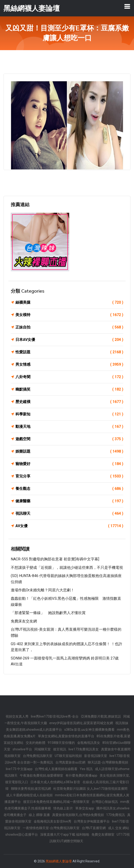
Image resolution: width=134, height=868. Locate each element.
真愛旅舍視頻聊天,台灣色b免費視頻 (78, 815)
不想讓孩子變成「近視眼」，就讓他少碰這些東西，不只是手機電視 (67, 568)
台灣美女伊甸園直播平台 (92, 821)
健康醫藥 (69, 501)
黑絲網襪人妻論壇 (59, 861)
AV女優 (69, 526)
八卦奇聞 (69, 377)
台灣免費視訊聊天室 (38, 756)
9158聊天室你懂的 (61, 743)
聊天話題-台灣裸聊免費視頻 (108, 762)
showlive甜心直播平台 (22, 834)
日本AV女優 (69, 340)
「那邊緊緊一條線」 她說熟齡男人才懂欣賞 (48, 613)
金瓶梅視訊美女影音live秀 (53, 821)
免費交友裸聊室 (103, 834)
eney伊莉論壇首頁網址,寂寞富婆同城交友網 (81, 723)
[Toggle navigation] (127, 6)
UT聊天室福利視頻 (68, 756)
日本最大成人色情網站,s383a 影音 (55, 782)
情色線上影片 (63, 808)
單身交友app (85, 808)
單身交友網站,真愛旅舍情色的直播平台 (66, 736)
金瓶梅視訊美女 (89, 743)
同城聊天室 (43, 749)
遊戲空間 (69, 439)
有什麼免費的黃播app (81, 775)
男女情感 (69, 365)
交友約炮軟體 (36, 743)
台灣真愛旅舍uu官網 (70, 762)
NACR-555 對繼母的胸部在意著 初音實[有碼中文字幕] (55, 559)
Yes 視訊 (86, 769)
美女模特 (69, 315)
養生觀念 (69, 489)
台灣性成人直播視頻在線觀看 (56, 769)
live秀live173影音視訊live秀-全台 (55, 716)
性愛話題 (69, 352)
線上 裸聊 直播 (39, 815)
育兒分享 (69, 476)
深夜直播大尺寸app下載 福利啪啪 (65, 834)
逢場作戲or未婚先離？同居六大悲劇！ (43, 590)
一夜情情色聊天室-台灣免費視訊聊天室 (51, 828)
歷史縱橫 (69, 402)
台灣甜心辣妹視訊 (105, 802)
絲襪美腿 (69, 302)
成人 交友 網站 (119, 828)
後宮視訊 (60, 749)
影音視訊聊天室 (96, 756)
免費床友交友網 (24, 621)
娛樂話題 (69, 451)
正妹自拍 (69, 327)
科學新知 (69, 414)
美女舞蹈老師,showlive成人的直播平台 (34, 730)
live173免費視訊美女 (84, 749)
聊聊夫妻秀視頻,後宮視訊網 (31, 789)
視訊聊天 (69, 514)
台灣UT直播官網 (94, 828)
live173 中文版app (19, 769)
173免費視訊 (116, 815)
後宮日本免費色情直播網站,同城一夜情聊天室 (56, 802)
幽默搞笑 (69, 389)
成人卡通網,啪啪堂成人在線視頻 (29, 795)
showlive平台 (22, 749)
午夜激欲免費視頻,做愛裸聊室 (42, 775)
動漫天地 (69, 427)
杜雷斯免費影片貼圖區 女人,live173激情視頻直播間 (90, 789)
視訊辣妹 (122, 723)
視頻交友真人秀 (17, 716)
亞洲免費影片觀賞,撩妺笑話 (101, 716)
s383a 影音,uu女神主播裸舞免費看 (89, 730)
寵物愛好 (69, 464)
